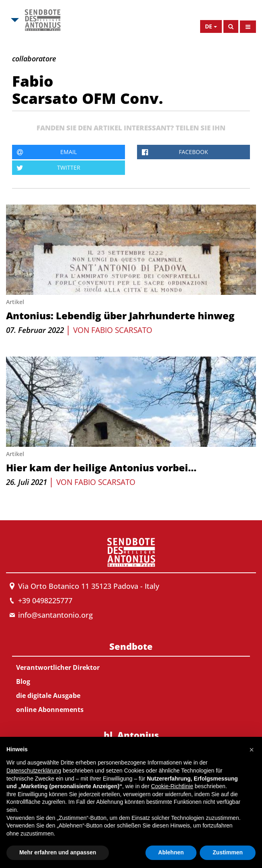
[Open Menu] (248, 27)
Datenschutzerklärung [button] (34, 771)
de (209, 26)
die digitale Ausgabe (48, 696)
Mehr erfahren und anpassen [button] (58, 852)
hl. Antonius (131, 735)
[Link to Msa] (43, 20)
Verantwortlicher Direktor (58, 667)
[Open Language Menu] (211, 26)
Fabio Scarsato (122, 330)
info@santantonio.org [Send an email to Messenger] (55, 615)
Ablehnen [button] (171, 852)
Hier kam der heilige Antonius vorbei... (101, 467)
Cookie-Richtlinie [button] (172, 786)
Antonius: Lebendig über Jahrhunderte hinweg (120, 315)
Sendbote (131, 646)
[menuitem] (131, 676)
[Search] (231, 26)
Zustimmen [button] (228, 852)
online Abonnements (50, 710)
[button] (252, 750)
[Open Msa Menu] (14, 20)
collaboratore (34, 59)
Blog (23, 681)
